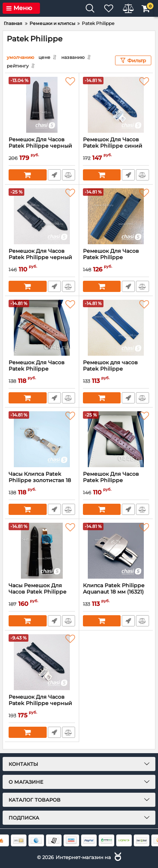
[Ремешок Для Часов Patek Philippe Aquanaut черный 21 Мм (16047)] (116, 216)
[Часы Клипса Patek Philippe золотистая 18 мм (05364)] (42, 439)
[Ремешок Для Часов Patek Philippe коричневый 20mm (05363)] (116, 439)
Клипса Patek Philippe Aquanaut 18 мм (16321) (116, 592)
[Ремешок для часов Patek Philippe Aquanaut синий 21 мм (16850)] (116, 328)
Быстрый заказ (54, 175)
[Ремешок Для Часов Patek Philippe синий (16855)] (116, 105)
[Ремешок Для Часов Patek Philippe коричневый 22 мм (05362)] (42, 328)
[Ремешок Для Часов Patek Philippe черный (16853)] (42, 216)
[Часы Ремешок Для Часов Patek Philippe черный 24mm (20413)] (42, 551)
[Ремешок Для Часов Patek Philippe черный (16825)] (42, 662)
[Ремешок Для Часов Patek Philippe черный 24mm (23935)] (42, 105)
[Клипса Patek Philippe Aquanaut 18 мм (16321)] (116, 551)
